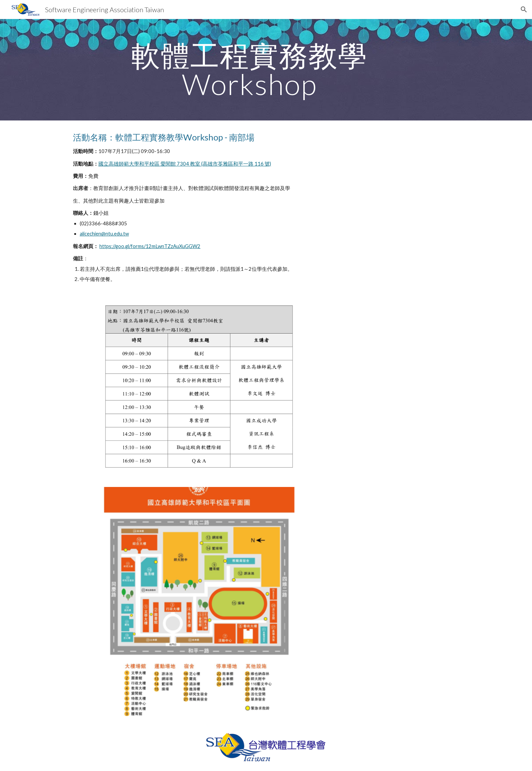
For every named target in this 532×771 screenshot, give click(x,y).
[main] (249, 70)
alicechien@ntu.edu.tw (104, 234)
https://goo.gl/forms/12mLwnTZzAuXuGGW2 (150, 246)
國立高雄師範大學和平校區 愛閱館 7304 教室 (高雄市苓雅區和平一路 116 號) (185, 164)
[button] (524, 10)
